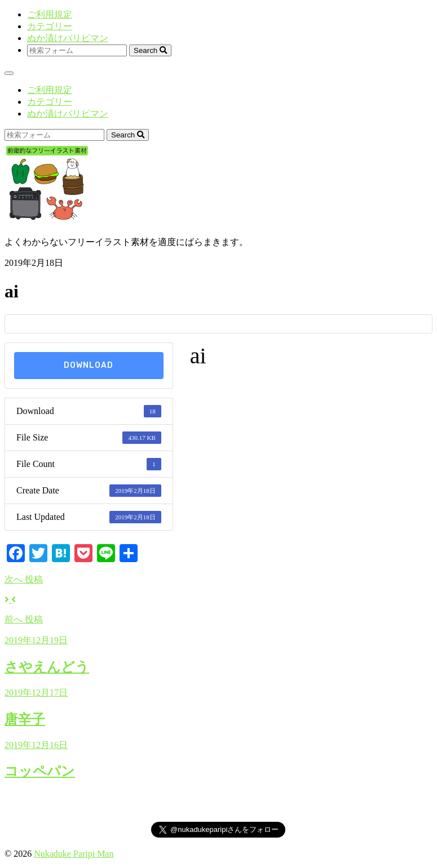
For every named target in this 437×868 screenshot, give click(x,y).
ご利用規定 (50, 14)
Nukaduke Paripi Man (74, 854)
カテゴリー (50, 26)
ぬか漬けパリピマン (68, 38)
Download (89, 365)
